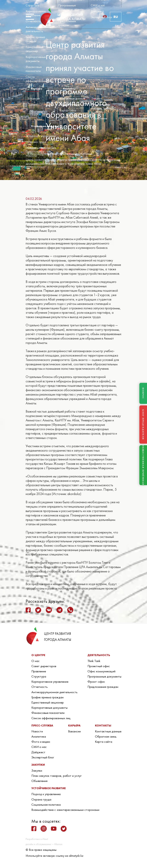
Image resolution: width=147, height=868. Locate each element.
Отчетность (33, 21)
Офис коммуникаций (101, 671)
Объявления (99, 118)
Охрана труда (37, 142)
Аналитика (39, 736)
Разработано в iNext (37, 839)
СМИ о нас (98, 5)
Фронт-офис (66, 15)
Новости (37, 731)
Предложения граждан (67, 23)
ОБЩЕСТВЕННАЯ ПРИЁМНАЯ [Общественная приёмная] (143, 465)
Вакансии (34, 98)
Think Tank (94, 661)
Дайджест (97, 11)
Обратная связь (70, 104)
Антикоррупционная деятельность (38, 29)
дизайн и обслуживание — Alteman (44, 844)
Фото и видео (41, 742)
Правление (39, 671)
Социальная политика (42, 148)
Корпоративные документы (36, 59)
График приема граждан (35, 39)
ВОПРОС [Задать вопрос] (143, 393)
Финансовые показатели (34, 69)
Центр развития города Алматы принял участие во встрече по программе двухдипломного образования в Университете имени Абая (73, 162)
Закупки (97, 98)
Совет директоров (44, 666)
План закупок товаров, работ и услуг (103, 108)
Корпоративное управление (36, 13)
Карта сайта (68, 110)
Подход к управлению (42, 136)
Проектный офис (99, 666)
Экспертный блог (102, 17)
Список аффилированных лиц (40, 79)
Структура (32, 5)
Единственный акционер (34, 49)
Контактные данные (72, 98)
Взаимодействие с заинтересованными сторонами (60, 154)
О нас (36, 661)
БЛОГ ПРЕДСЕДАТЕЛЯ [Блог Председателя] (143, 424)
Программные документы (67, 7)
